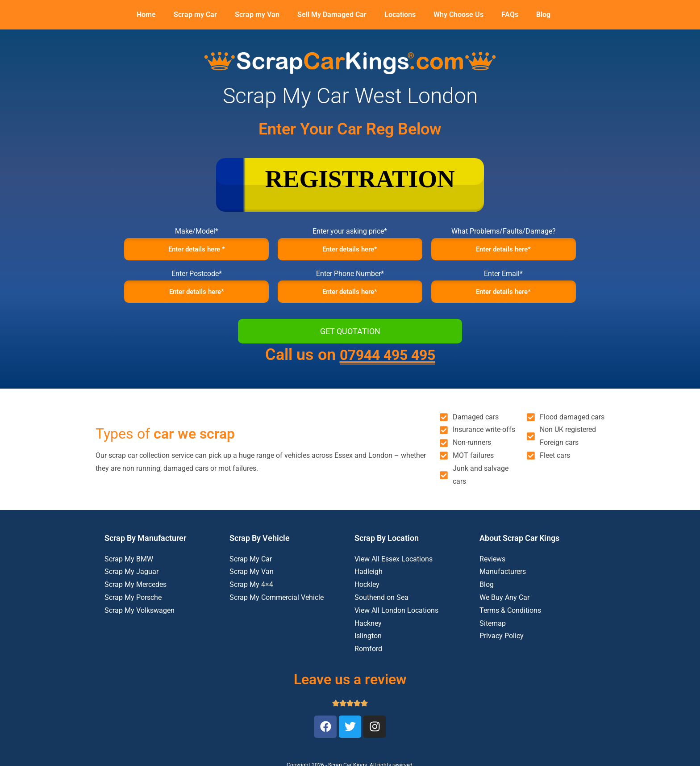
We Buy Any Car (504, 602)
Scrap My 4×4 (251, 589)
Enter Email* (503, 276)
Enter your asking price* (350, 231)
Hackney (368, 627)
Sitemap (493, 627)
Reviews (492, 563)
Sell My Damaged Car (332, 15)
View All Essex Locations (394, 563)
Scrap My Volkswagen (140, 615)
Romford (368, 653)
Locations (400, 15)
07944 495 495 (387, 359)
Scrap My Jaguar (131, 576)
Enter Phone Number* (350, 276)
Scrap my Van (257, 15)
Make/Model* (197, 231)
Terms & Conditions (510, 615)
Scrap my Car (195, 15)
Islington (368, 640)
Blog (543, 15)
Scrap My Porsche (133, 602)
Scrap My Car (251, 563)
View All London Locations (396, 615)
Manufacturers (503, 576)
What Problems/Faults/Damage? (504, 231)
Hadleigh (369, 576)
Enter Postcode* (197, 276)
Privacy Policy (502, 640)
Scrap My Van (252, 576)
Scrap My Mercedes (135, 589)
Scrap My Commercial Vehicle (277, 602)
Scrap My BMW (129, 563)
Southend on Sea (381, 602)
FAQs (510, 15)
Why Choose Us (458, 15)
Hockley (367, 589)
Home (146, 15)
